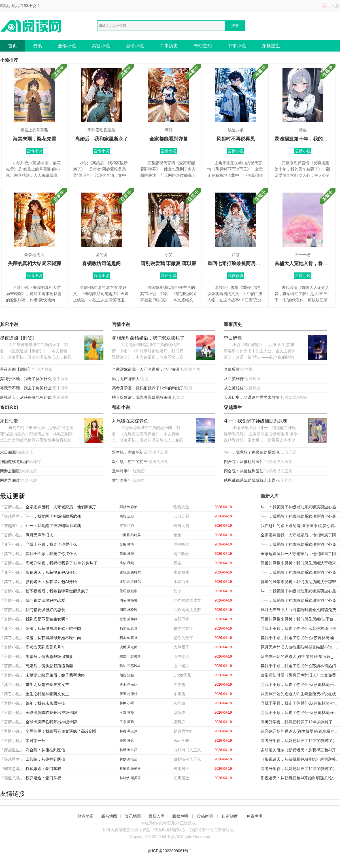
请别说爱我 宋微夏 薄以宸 (169, 264)
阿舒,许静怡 (128, 507)
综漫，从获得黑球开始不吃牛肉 (53, 628)
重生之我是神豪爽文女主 (47, 684)
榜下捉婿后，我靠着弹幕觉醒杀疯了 (144, 397)
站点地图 (86, 816)
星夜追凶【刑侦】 (18, 338)
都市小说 (237, 46)
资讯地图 (133, 816)
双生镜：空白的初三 (130, 452)
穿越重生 (271, 46)
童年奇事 (120, 471)
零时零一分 (35, 741)
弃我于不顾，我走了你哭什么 (26, 379)
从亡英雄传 (234, 379)
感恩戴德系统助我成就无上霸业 (252, 480)
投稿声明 (205, 816)
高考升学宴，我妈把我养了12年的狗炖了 (148, 388)
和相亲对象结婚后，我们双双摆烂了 (148, 338)
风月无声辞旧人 (126, 379)
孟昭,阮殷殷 (128, 591)
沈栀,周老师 (128, 647)
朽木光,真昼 (128, 628)
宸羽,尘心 (127, 516)
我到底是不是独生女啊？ (47, 619)
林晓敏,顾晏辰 (130, 769)
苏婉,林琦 (127, 544)
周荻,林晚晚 (128, 600)
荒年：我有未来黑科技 (45, 703)
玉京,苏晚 (127, 713)
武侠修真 (236, 276)
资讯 (37, 46)
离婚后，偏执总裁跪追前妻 (49, 656)
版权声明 (180, 816)
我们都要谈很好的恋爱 (45, 600)
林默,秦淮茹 (128, 750)
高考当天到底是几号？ (45, 647)
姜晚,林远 (127, 741)
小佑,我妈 (127, 563)
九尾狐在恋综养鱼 (130, 421)
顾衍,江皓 (127, 675)
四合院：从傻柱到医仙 (244, 462)
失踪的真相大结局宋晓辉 (34, 264)
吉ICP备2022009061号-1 (170, 851)
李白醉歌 (233, 338)
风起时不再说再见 (236, 139)
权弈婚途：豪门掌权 (43, 769)
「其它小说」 (12, 544)
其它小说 (101, 46)
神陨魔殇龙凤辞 (14, 462)
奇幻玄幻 (203, 46)
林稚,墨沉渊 (128, 731)
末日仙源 (9, 421)
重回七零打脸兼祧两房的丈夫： (241, 264)
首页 (12, 46)
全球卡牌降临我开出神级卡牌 (51, 713)
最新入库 (156, 816)
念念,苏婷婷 (128, 619)
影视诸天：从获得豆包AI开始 (26, 397)
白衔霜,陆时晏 (130, 535)
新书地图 (109, 816)
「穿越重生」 (12, 516)
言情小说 (135, 46)
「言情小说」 (12, 507)
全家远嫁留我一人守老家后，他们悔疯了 (148, 369)
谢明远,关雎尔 (130, 572)
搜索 (235, 25)
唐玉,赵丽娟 (128, 684)
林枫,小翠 (127, 703)
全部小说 (67, 46)
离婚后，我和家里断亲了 (102, 139)
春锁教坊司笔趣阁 (101, 264)
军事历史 (169, 46)
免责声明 (254, 816)
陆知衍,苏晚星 (130, 656)
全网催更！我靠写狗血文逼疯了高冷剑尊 (61, 731)
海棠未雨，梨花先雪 (34, 139)
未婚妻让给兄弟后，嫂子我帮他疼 (55, 675)
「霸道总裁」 (12, 769)
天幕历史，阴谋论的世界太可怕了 (254, 397)
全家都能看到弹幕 (169, 139)
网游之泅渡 (10, 471)
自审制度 (230, 816)
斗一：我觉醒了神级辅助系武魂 (256, 421)
